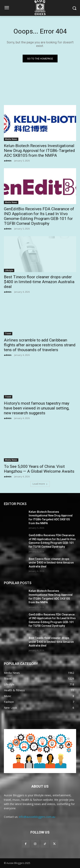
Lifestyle (9, 270)
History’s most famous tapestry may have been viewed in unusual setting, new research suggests (37, 408)
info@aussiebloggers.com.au (37, 817)
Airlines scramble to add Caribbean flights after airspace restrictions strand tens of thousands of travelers (40, 345)
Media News (11, 139)
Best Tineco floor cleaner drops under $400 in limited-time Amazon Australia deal (39, 282)
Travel (8, 334)
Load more (40, 484)
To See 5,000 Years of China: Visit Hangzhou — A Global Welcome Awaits (39, 469)
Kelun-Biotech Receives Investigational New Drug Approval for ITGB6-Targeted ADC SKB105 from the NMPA (39, 151)
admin (8, 161)
